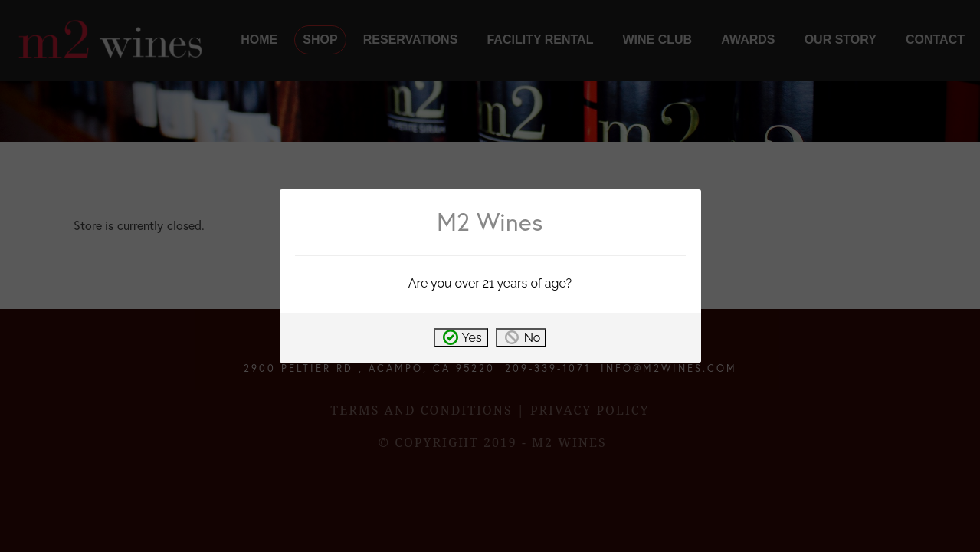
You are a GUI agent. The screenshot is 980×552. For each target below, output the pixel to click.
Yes (472, 338)
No (533, 338)
